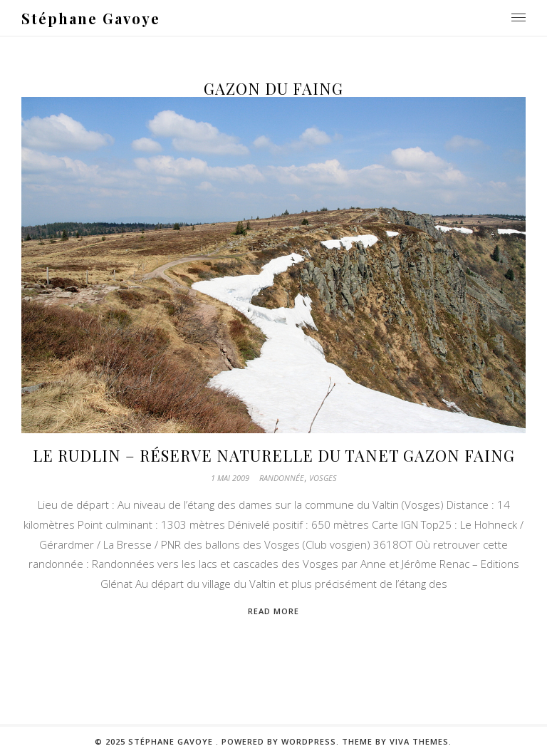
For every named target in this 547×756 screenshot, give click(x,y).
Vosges (323, 478)
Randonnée (282, 478)
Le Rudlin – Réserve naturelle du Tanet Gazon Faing (274, 455)
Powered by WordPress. (282, 741)
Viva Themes (419, 741)
